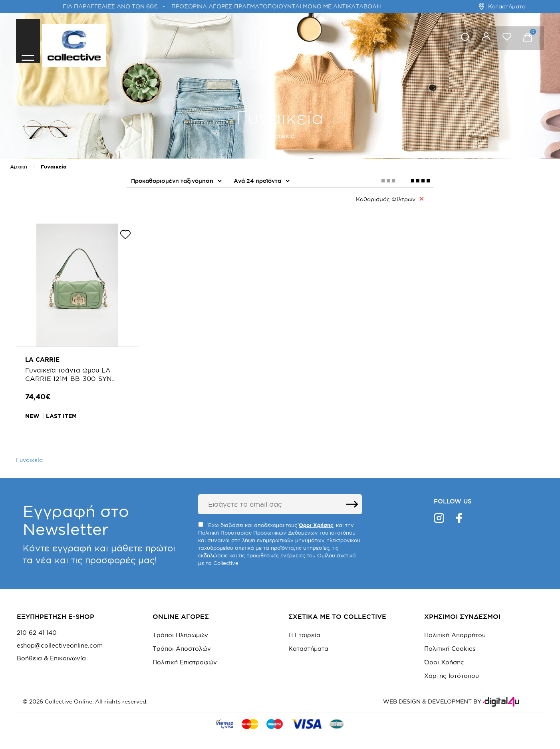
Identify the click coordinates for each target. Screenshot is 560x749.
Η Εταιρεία (304, 631)
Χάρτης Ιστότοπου (452, 672)
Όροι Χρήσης (444, 658)
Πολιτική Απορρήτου (455, 631)
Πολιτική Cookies (450, 645)
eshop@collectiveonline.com (60, 642)
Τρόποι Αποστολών (182, 645)
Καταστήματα (502, 6)
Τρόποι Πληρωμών (180, 631)
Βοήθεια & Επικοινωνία (51, 654)
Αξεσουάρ (147, 221)
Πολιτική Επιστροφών (185, 658)
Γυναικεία (54, 167)
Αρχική (19, 166)
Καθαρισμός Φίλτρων (390, 199)
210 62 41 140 (37, 629)
